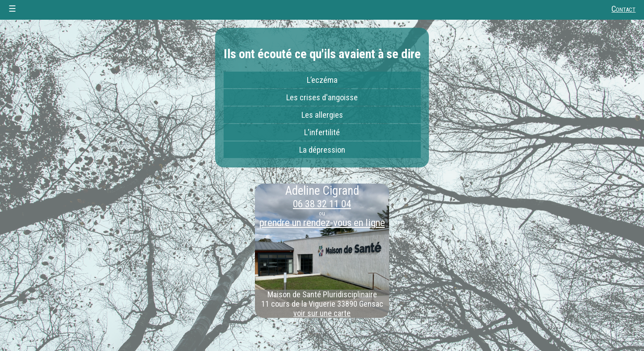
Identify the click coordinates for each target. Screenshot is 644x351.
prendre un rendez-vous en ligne (322, 223)
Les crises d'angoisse (322, 98)
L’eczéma (322, 80)
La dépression (322, 150)
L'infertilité (322, 133)
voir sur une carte (322, 313)
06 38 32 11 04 (322, 204)
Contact (623, 9)
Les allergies (322, 115)
